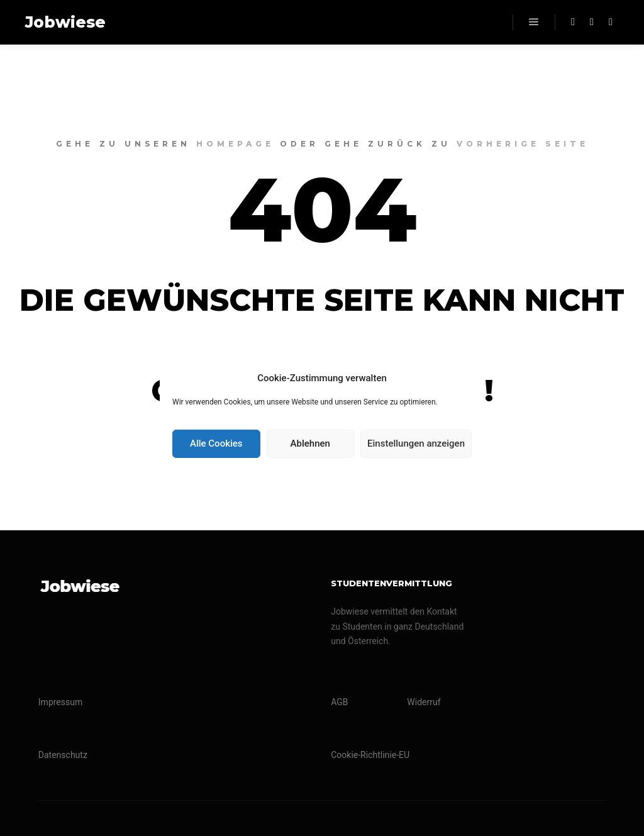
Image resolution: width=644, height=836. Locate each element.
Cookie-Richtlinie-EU (370, 755)
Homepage (235, 144)
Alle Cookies (216, 443)
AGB (339, 702)
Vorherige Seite (523, 144)
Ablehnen (310, 443)
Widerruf (424, 702)
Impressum (60, 702)
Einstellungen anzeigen (416, 443)
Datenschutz (63, 755)
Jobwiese (65, 22)
